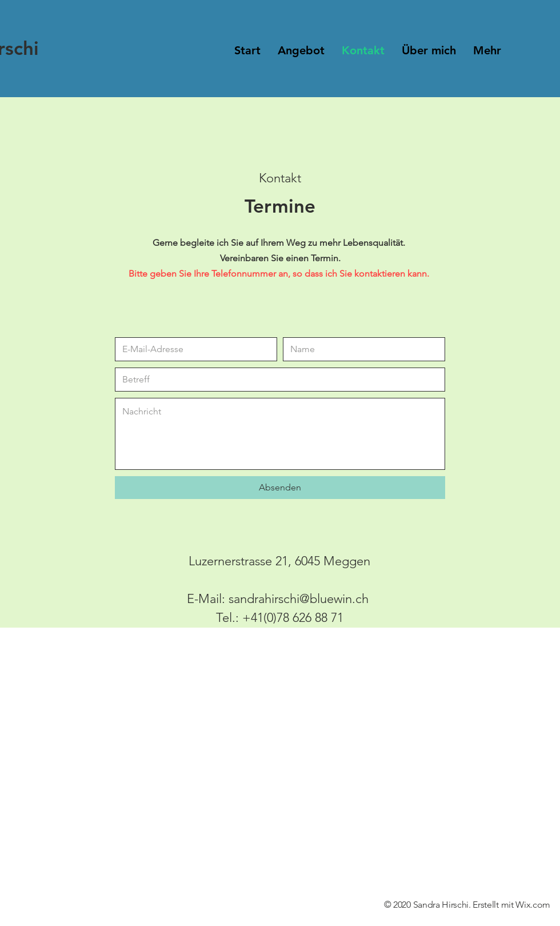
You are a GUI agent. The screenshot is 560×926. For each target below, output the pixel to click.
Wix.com (533, 905)
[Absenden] (280, 488)
